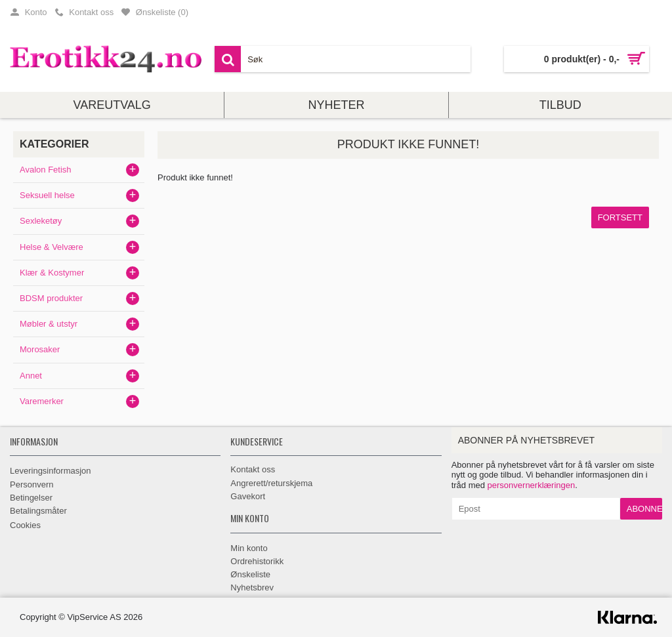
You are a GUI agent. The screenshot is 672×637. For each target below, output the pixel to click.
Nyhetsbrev (252, 587)
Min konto (249, 548)
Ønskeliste (250, 574)
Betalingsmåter (38, 511)
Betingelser (31, 498)
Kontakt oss (253, 469)
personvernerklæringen (532, 485)
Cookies (25, 525)
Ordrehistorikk (257, 561)
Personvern (31, 484)
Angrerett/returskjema (271, 483)
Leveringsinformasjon (51, 471)
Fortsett (620, 217)
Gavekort (248, 496)
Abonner (644, 509)
